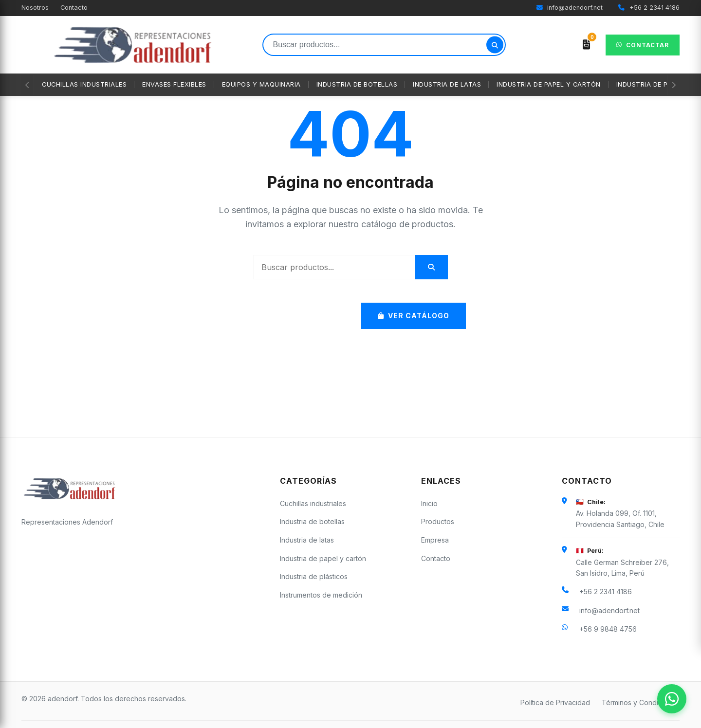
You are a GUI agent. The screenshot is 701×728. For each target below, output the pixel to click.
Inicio (429, 503)
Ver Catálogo (414, 316)
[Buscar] (495, 45)
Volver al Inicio (292, 316)
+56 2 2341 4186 (649, 8)
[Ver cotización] (586, 45)
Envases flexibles (174, 84)
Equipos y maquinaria (261, 84)
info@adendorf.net (570, 8)
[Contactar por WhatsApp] (672, 699)
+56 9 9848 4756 (608, 629)
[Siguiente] (673, 85)
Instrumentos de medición (321, 595)
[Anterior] (28, 85)
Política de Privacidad (555, 702)
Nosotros (35, 8)
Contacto (74, 8)
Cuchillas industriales (84, 84)
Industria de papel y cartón (549, 84)
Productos (438, 521)
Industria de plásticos (314, 576)
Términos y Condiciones (641, 702)
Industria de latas (447, 84)
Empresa (435, 540)
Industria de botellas (357, 84)
